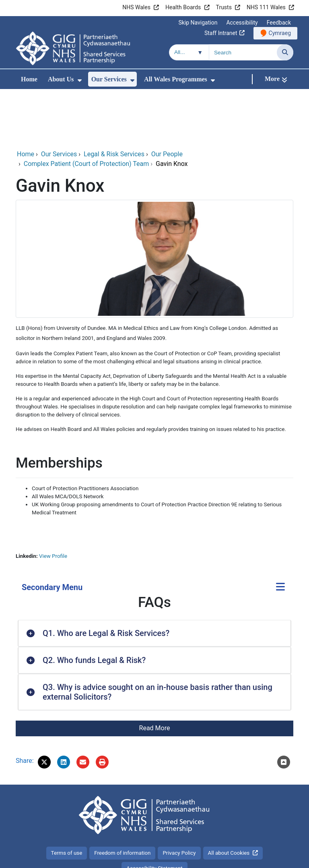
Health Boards (183, 7)
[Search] (285, 52)
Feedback (279, 23)
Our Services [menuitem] (109, 79)
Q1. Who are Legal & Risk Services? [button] (106, 579)
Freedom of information (122, 799)
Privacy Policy (179, 799)
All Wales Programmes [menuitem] (176, 79)
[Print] (102, 708)
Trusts (224, 7)
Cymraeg (280, 33)
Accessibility (242, 23)
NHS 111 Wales (266, 7)
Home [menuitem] (29, 79)
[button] (44, 708)
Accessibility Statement (154, 814)
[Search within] (189, 52)
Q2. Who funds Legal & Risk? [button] (94, 606)
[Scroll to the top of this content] (284, 708)
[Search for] (243, 52)
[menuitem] (80, 80)
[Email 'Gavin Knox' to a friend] (83, 708)
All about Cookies (229, 799)
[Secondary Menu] (280, 533)
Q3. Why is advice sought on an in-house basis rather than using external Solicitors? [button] (158, 638)
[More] (276, 79)
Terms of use (67, 799)
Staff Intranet (221, 33)
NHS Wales (136, 7)
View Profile (53, 502)
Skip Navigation (198, 23)
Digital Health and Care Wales (251, 858)
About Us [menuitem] (61, 79)
